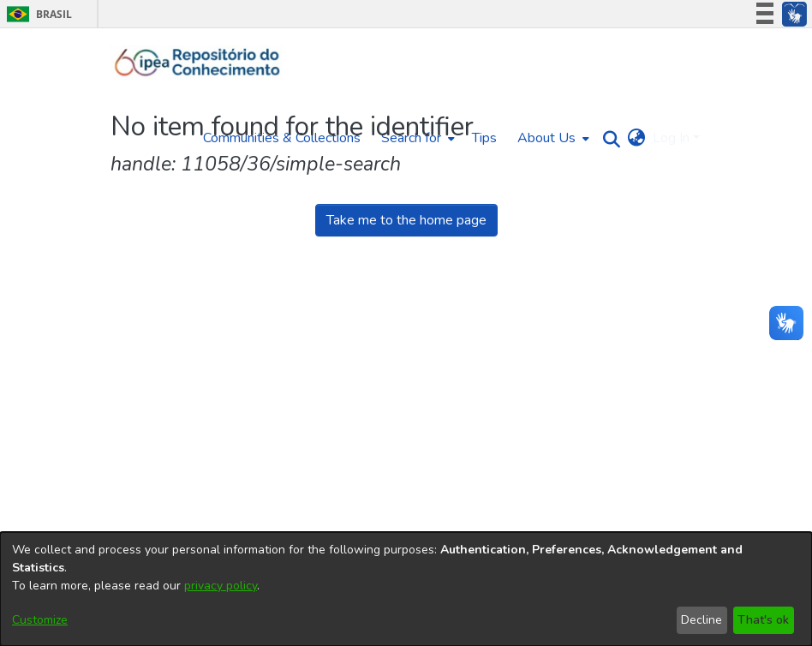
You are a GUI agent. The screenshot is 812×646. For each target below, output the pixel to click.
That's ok (763, 620)
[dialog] (406, 589)
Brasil (36, 14)
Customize (40, 620)
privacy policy (221, 586)
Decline (702, 620)
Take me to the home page (406, 220)
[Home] (197, 63)
